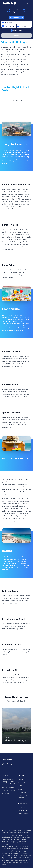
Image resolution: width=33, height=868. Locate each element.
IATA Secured (22, 820)
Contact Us (21, 789)
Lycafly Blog (21, 807)
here (29, 834)
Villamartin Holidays (15, 740)
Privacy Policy (22, 792)
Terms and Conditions (24, 783)
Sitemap (20, 780)
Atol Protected (22, 817)
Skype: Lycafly (6, 793)
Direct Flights (18, 30)
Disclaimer (21, 786)
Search (16, 35)
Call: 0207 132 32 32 (8, 787)
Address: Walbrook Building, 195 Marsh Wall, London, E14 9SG (9, 782)
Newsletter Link (22, 810)
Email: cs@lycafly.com (8, 790)
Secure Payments (23, 814)
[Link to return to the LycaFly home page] (10, 3)
